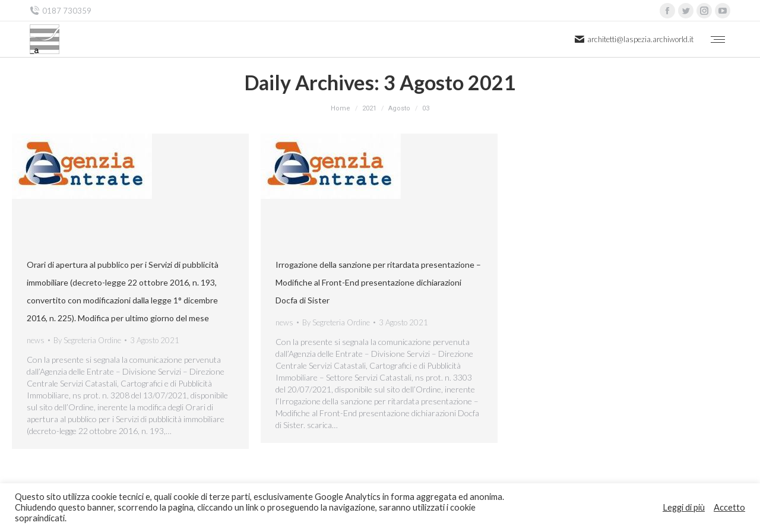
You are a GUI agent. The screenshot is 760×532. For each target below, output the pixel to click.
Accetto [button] (729, 507)
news (36, 340)
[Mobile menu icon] (718, 39)
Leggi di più (684, 507)
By (87, 340)
